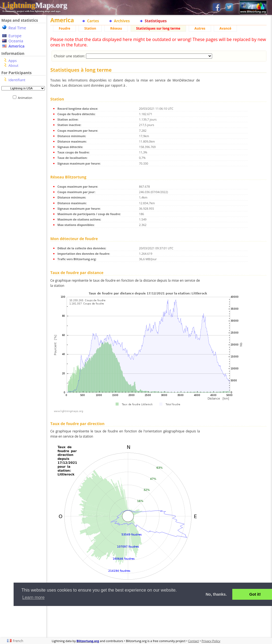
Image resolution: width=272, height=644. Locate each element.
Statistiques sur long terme (158, 28)
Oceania (16, 41)
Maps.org (35, 5)
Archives (122, 21)
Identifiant (17, 80)
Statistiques (156, 21)
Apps (13, 61)
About (13, 65)
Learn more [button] (33, 597)
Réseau (116, 28)
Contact (194, 641)
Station (90, 28)
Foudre (64, 28)
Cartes (93, 21)
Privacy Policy (211, 641)
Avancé (225, 28)
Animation (26, 98)
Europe (15, 36)
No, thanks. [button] (216, 594)
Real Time (17, 28)
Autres (200, 28)
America (16, 46)
